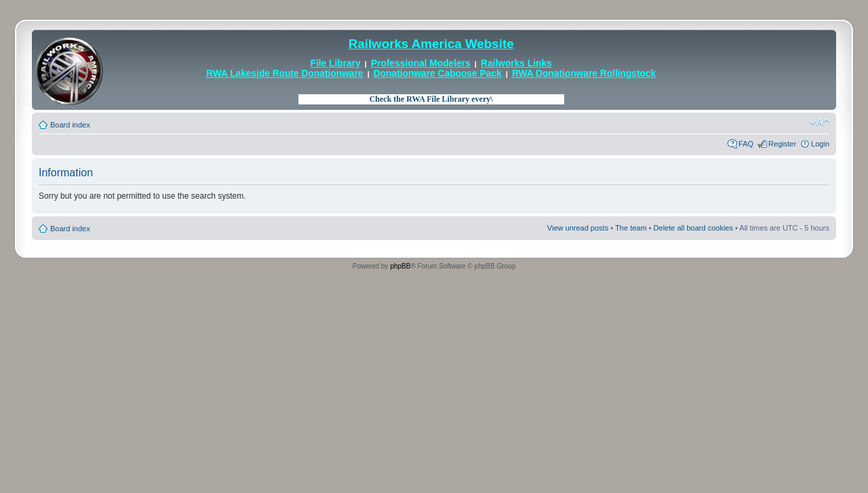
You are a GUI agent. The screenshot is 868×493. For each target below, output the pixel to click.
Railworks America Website (431, 44)
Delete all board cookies (693, 228)
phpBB (400, 266)
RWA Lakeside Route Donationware (285, 74)
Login (820, 144)
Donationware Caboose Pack (438, 74)
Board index (70, 125)
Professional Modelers (421, 63)
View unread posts (578, 228)
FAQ (746, 144)
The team (631, 228)
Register (782, 144)
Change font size (820, 122)
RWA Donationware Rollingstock (584, 74)
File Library (336, 63)
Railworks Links (516, 63)
